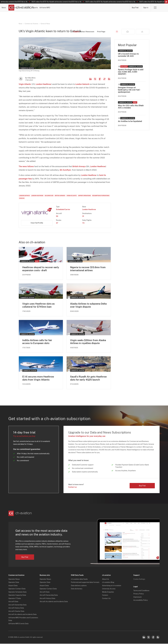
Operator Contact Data (17, 589)
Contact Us (106, 599)
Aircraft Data (13, 602)
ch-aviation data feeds (79, 579)
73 (83, 223)
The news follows (26, 166)
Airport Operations (84, 196)
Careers (105, 595)
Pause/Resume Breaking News (166, 2)
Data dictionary (77, 589)
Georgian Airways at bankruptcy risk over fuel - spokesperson (129, 90)
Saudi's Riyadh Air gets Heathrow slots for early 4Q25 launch (88, 378)
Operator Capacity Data (17, 595)
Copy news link (104, 79)
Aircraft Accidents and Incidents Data (22, 615)
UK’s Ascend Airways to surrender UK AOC (128, 55)
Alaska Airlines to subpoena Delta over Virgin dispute (88, 305)
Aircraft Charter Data (16, 611)
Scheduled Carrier (63, 209)
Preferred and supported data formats (85, 583)
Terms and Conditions (141, 591)
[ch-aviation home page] (21, 8)
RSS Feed (109, 79)
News (46, 8)
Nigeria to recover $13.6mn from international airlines (88, 269)
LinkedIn (90, 79)
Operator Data (14, 583)
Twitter (149, 638)
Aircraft (89, 8)
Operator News (14, 579)
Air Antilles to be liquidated (130, 121)
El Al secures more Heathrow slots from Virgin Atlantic (38, 378)
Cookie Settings (139, 579)
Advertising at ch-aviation (112, 586)
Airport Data (13, 586)
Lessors (75, 8)
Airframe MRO (120, 8)
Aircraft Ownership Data (17, 605)
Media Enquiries (108, 592)
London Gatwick (82, 84)
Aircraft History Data (16, 608)
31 (83, 216)
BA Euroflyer (65, 170)
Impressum (137, 597)
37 (57, 223)
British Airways (79, 166)
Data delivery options (79, 586)
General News (45, 24)
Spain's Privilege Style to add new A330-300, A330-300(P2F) (131, 72)
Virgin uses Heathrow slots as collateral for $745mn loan (38, 305)
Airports (103, 8)
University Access (109, 589)
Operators (61, 8)
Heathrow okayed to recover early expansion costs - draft (41, 269)
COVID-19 (22, 198)
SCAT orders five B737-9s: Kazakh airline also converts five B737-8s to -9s (59, 2)
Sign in (146, 8)
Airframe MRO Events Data (18, 624)
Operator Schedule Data (17, 592)
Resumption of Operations (101, 196)
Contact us (72, 487)
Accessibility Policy (141, 600)
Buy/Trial (135, 8)
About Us (106, 579)
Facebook (100, 79)
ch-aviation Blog (108, 583)
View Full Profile (37, 223)
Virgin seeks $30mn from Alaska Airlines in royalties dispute (88, 342)
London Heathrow (43, 84)
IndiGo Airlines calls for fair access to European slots (37, 342)
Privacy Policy (139, 594)
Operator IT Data (15, 599)
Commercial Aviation (31, 24)
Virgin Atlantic (25, 84)
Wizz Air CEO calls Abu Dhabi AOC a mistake (131, 107)
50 (57, 216)
